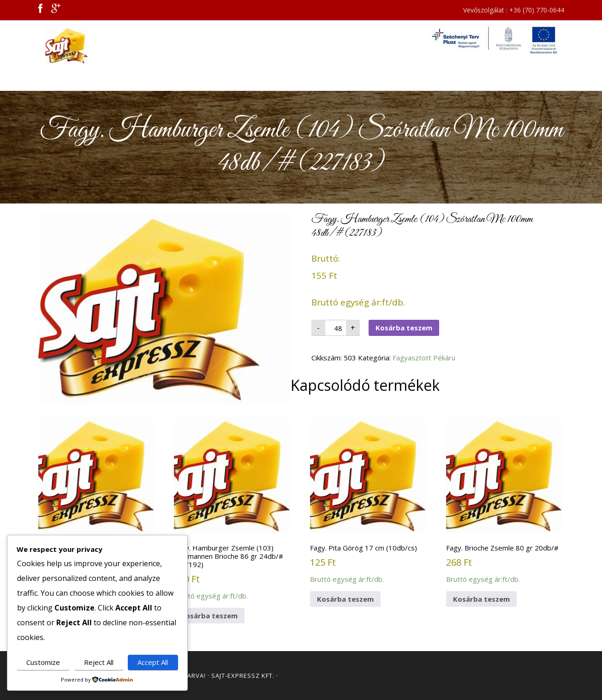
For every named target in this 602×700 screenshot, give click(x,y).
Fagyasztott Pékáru (424, 358)
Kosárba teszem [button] (209, 616)
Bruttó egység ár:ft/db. (96, 505)
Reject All (99, 662)
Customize (43, 662)
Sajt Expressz (121, 46)
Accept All (153, 662)
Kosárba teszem (404, 328)
